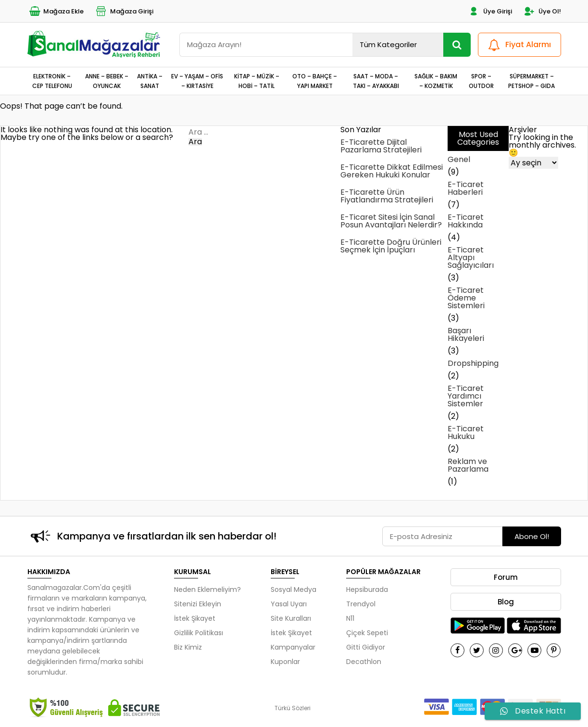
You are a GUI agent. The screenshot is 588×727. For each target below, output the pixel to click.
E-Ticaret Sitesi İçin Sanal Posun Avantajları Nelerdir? (391, 221)
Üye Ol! (542, 11)
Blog (506, 602)
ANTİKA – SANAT (150, 81)
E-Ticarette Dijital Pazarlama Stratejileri (381, 146)
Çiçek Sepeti (367, 633)
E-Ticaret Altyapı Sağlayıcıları (471, 257)
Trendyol (361, 604)
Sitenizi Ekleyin (198, 604)
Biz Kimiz (188, 647)
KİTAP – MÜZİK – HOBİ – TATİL (257, 81)
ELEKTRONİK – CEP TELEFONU (52, 81)
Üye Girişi (490, 11)
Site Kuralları (291, 618)
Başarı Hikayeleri (466, 334)
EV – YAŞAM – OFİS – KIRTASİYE (197, 81)
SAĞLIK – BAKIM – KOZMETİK (436, 81)
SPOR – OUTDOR (481, 81)
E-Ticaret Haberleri (466, 188)
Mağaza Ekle (56, 11)
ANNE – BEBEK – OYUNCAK (107, 81)
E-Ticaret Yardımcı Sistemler (466, 396)
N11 (350, 618)
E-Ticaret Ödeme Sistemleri (466, 298)
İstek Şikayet (195, 618)
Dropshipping (473, 363)
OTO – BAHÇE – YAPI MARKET (315, 81)
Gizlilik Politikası (199, 633)
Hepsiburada (367, 589)
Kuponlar (285, 662)
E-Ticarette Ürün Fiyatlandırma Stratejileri (387, 196)
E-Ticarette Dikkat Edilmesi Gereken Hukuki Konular (392, 171)
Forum (506, 577)
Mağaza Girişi (124, 11)
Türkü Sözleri (293, 708)
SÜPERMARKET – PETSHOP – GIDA (532, 81)
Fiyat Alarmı (518, 45)
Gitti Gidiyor (366, 647)
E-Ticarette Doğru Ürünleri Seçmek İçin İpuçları (391, 246)
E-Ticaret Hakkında (466, 221)
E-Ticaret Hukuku (466, 432)
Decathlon (364, 662)
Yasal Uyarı (289, 604)
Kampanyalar (293, 647)
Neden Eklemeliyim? (207, 589)
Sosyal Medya (294, 589)
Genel (459, 159)
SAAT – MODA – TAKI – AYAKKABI (376, 81)
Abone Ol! (532, 536)
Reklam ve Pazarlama (468, 465)
